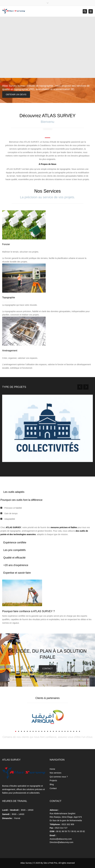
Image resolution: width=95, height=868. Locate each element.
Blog (52, 784)
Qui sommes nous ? (59, 777)
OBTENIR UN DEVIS (16, 94)
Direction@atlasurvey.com (62, 842)
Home (52, 769)
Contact (53, 788)
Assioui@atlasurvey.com (61, 839)
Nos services (56, 773)
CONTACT (47, 668)
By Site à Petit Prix (49, 863)
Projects (53, 780)
